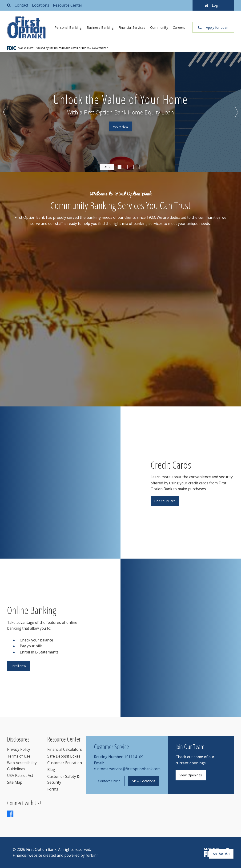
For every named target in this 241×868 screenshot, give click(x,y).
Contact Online (109, 781)
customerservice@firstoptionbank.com (127, 769)
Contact (21, 5)
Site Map (15, 782)
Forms (53, 789)
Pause (107, 167)
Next (236, 112)
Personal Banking (68, 27)
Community (159, 27)
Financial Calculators (65, 749)
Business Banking (100, 27)
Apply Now (120, 126)
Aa (215, 854)
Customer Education (65, 763)
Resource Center (68, 5)
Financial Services (132, 27)
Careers (179, 27)
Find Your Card (165, 501)
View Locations (144, 781)
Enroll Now (18, 666)
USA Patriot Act (20, 776)
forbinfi (92, 855)
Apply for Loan (213, 27)
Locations (41, 5)
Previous (5, 112)
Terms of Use (19, 756)
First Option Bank (41, 850)
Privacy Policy (19, 749)
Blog (51, 770)
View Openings (191, 775)
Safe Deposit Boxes (64, 756)
